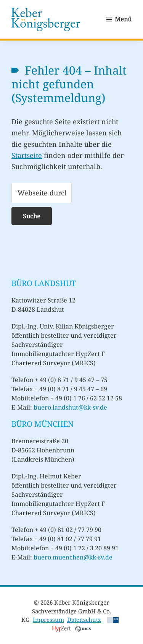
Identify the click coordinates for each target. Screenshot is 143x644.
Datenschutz (84, 620)
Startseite (27, 155)
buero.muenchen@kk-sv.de (73, 557)
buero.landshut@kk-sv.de (70, 407)
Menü (123, 19)
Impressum (48, 620)
